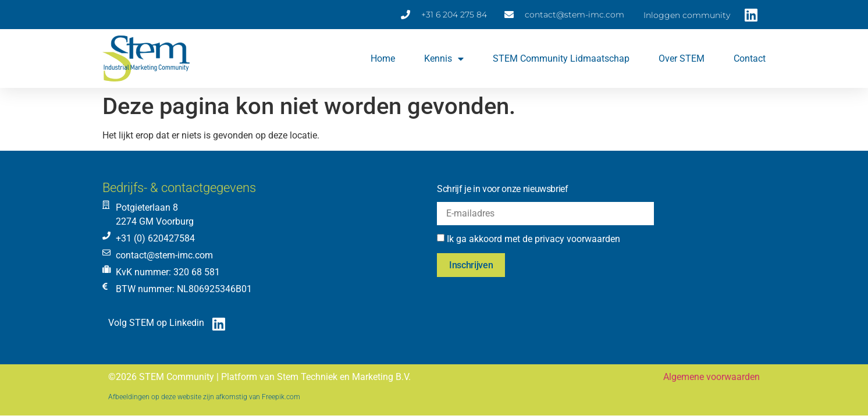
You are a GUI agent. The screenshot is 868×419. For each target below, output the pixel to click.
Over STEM (682, 58)
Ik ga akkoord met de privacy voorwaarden (533, 239)
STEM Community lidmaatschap (561, 58)
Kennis (444, 59)
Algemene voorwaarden (712, 377)
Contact (750, 58)
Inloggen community (687, 15)
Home (383, 58)
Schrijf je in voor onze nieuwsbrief (503, 189)
